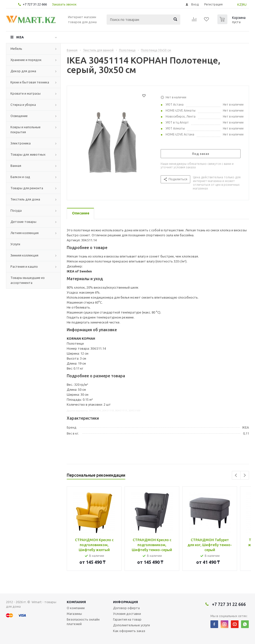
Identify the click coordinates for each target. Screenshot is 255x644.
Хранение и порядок (26, 60)
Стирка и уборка (23, 105)
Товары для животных (28, 154)
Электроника (21, 143)
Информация (126, 602)
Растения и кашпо (24, 266)
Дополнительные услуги (131, 625)
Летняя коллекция (25, 233)
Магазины (74, 614)
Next (245, 475)
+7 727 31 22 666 (35, 4)
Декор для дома (23, 71)
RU (244, 4)
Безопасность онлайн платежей (83, 622)
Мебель (16, 49)
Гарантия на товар (127, 619)
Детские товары (23, 222)
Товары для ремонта (27, 188)
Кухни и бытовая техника (30, 82)
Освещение (19, 116)
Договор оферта (126, 608)
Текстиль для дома (25, 199)
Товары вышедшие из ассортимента (28, 280)
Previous (236, 475)
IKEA (20, 37)
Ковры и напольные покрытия (26, 129)
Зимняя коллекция (24, 255)
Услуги (15, 244)
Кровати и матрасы (26, 93)
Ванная (16, 166)
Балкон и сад (20, 177)
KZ (239, 4)
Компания (76, 602)
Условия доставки (127, 614)
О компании (76, 608)
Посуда (16, 210)
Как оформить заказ (129, 631)
